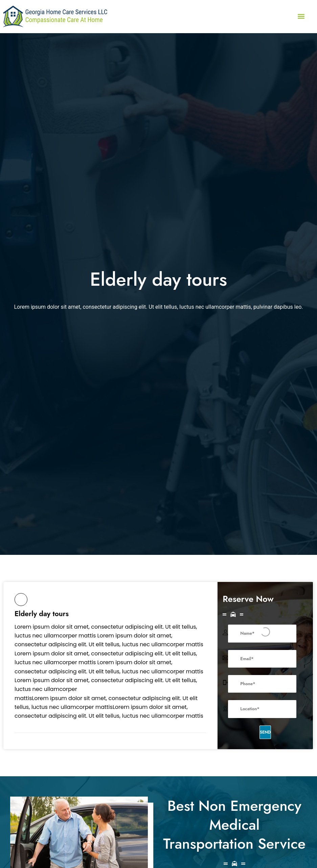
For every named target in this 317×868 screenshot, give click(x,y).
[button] (301, 16)
